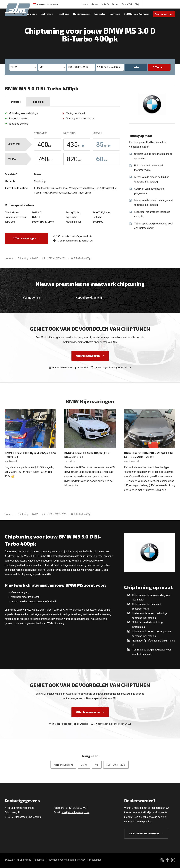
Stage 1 (16, 102)
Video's (105, 4)
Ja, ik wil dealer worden (144, 833)
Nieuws (95, 4)
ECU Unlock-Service (136, 14)
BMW (84, 765)
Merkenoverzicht (63, 765)
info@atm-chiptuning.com (75, 812)
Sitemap (39, 860)
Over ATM (127, 4)
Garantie (100, 14)
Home (85, 4)
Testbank (63, 14)
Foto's (115, 4)
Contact (115, 14)
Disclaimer (95, 860)
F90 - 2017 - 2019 (116, 765)
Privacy (81, 860)
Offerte (157, 67)
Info (136, 67)
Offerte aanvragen (24, 238)
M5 (97, 765)
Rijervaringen (82, 14)
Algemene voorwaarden (61, 860)
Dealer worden (164, 14)
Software (47, 14)
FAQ (137, 4)
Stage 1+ (39, 102)
